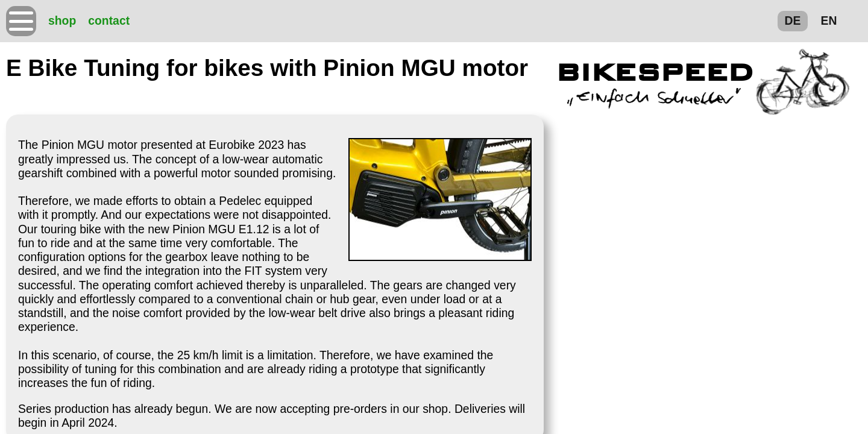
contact (109, 20)
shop (62, 20)
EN (829, 20)
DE (793, 20)
